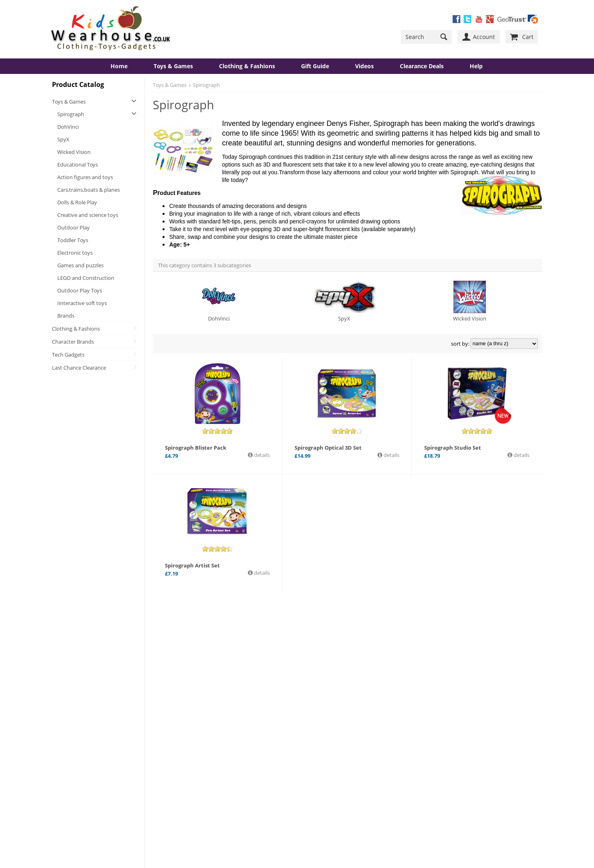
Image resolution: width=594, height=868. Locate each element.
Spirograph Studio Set (453, 448)
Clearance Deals (422, 66)
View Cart (196, 762)
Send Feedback (203, 751)
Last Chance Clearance (79, 368)
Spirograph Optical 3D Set (328, 448)
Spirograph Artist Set (192, 565)
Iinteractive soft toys (82, 303)
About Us (69, 719)
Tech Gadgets (68, 355)
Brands (66, 316)
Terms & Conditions (209, 772)
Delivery (68, 751)
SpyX (63, 139)
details (261, 455)
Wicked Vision (74, 152)
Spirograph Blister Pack (196, 448)
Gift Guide (315, 66)
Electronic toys (75, 253)
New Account (327, 774)
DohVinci (68, 127)
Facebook (334, 718)
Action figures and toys (85, 177)
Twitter (330, 725)
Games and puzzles (80, 265)
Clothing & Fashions (247, 66)
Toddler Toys (73, 240)
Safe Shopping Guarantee (89, 740)
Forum (193, 730)
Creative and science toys (88, 215)
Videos (364, 66)
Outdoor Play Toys (80, 290)
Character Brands (73, 342)
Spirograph (71, 114)
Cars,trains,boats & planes (89, 190)
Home (119, 66)
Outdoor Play (74, 227)
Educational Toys (78, 165)
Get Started (325, 767)
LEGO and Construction (86, 278)
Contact (68, 730)
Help (476, 66)
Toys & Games (173, 66)
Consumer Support (81, 762)
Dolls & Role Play (77, 202)
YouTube (333, 732)
